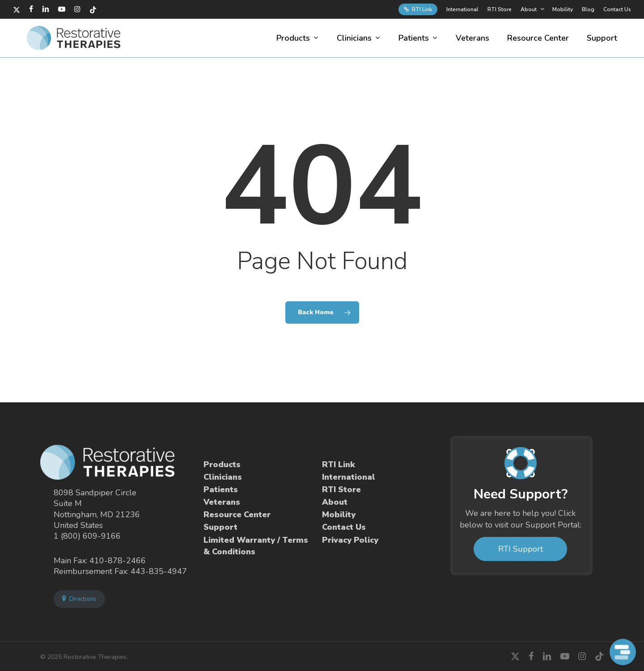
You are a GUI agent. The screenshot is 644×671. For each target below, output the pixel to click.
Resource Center (237, 515)
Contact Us (344, 527)
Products (222, 464)
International (349, 477)
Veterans (222, 502)
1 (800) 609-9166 (87, 536)
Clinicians (223, 477)
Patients (221, 490)
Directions (79, 599)
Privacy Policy (350, 540)
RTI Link (339, 464)
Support (220, 527)
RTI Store (341, 490)
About (335, 502)
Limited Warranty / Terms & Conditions (256, 546)
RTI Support (521, 549)
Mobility (339, 515)
